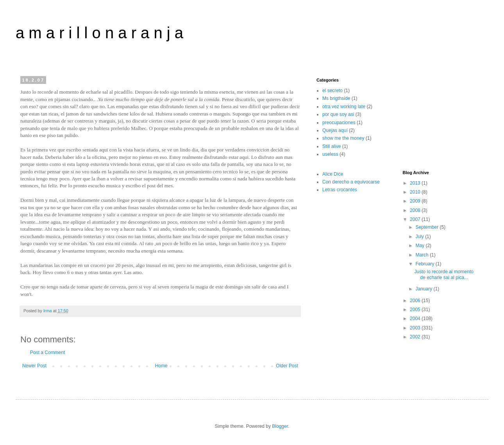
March (423, 255)
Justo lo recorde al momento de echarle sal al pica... (444, 274)
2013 (416, 183)
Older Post (287, 366)
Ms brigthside (336, 98)
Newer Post (34, 366)
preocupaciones (339, 123)
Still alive (332, 146)
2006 (416, 301)
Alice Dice (333, 174)
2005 (416, 310)
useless (330, 154)
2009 (416, 201)
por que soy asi (338, 114)
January (424, 289)
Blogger (280, 426)
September (427, 227)
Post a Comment (47, 352)
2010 (416, 192)
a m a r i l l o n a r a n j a (99, 33)
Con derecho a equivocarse (351, 182)
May (420, 246)
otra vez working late (344, 107)
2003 (416, 328)
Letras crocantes (340, 190)
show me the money (343, 138)
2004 (416, 319)
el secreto (332, 91)
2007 (416, 219)
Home (161, 366)
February (425, 264)
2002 (416, 337)
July (420, 237)
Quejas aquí (335, 130)
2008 (416, 210)
